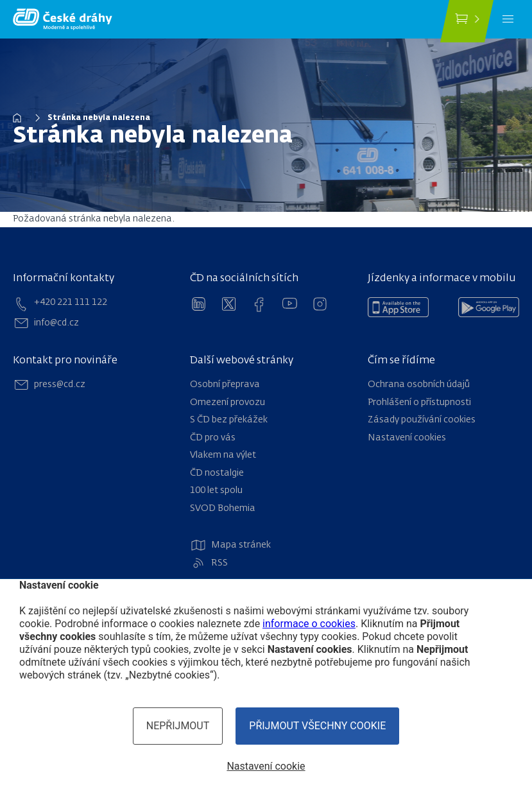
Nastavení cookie (266, 766)
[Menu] (508, 19)
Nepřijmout (178, 726)
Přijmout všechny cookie (317, 726)
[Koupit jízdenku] (467, 21)
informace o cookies (309, 624)
